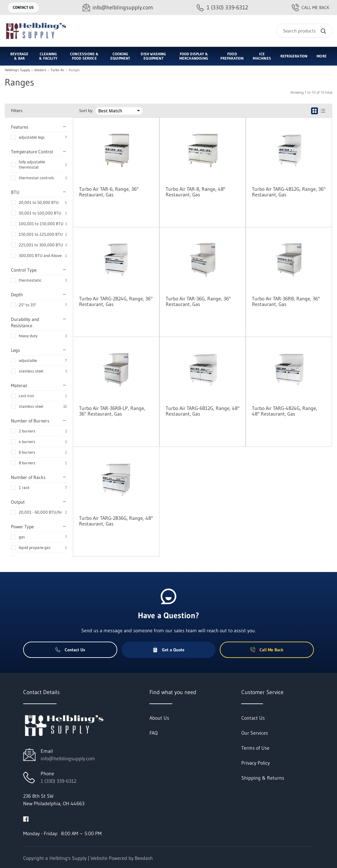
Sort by (86, 111)
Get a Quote (168, 650)
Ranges (74, 70)
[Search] (304, 31)
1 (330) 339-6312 (58, 781)
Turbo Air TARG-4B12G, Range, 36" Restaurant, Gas (289, 192)
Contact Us (23, 7)
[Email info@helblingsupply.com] (118, 8)
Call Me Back (310, 7)
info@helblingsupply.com (68, 758)
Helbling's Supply (17, 70)
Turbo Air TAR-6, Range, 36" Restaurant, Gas (109, 192)
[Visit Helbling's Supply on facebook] (26, 818)
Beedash (144, 858)
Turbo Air (58, 70)
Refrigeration (294, 56)
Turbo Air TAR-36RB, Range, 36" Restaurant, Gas (286, 301)
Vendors (40, 70)
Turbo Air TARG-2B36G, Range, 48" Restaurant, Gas (116, 521)
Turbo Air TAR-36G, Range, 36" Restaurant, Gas (198, 301)
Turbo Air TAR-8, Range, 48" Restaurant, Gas (196, 192)
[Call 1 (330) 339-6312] (222, 8)
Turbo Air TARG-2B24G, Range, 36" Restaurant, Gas (116, 301)
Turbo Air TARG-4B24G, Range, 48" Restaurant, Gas (285, 411)
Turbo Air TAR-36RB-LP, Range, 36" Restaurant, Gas (112, 411)
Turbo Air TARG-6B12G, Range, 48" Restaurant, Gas (203, 411)
